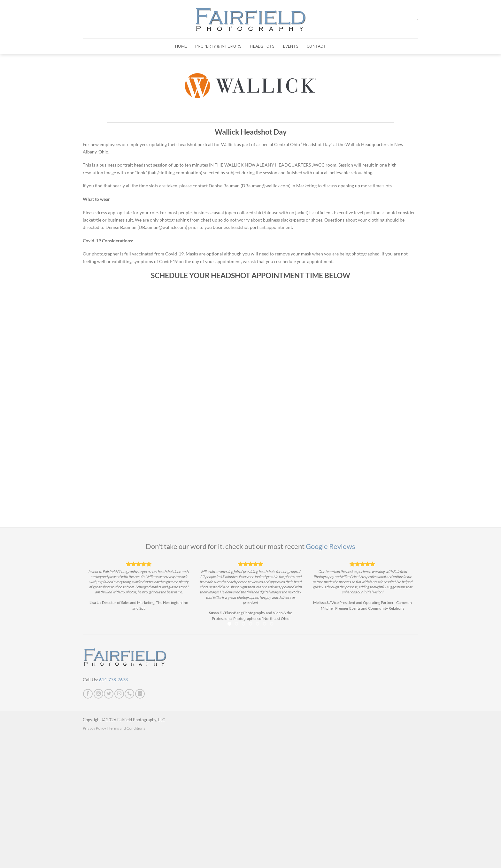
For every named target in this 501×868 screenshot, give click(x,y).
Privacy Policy (94, 728)
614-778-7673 (113, 680)
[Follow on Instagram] (98, 694)
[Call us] (129, 694)
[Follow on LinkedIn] (140, 694)
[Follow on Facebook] (88, 694)
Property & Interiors (218, 46)
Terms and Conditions (127, 728)
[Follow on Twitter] (109, 694)
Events (291, 46)
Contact (316, 46)
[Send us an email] (119, 694)
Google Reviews (331, 546)
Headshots (262, 46)
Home (181, 46)
